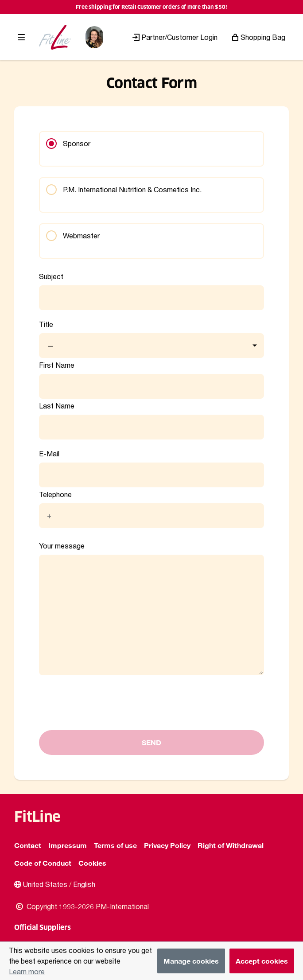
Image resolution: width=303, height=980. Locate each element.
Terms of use (115, 845)
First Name (57, 365)
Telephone (55, 494)
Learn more (27, 971)
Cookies (92, 863)
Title (46, 324)
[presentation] (106, 719)
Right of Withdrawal (231, 845)
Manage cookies (191, 961)
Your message (62, 546)
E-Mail (49, 454)
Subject (51, 276)
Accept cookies (262, 961)
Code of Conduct (43, 863)
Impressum (68, 845)
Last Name (57, 406)
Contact (28, 845)
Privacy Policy (167, 845)
